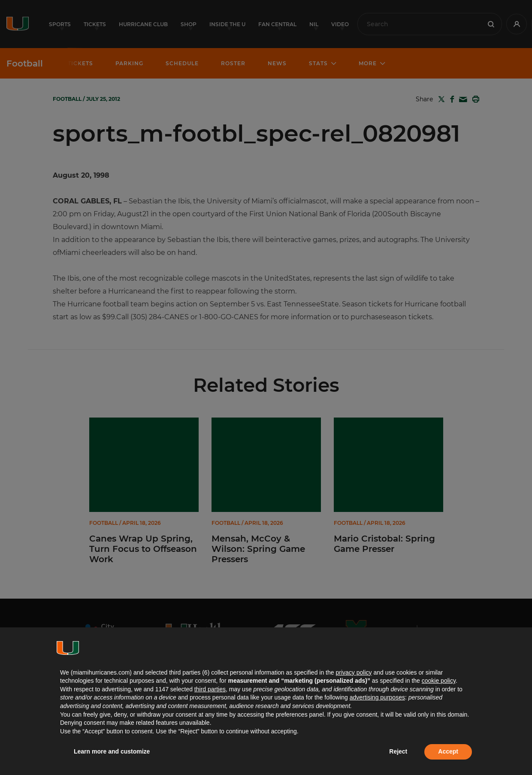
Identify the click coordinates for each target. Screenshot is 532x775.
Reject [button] (398, 751)
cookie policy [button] (439, 681)
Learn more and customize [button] (112, 751)
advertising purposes (377, 697)
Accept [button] (448, 751)
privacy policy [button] (354, 672)
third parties (210, 689)
